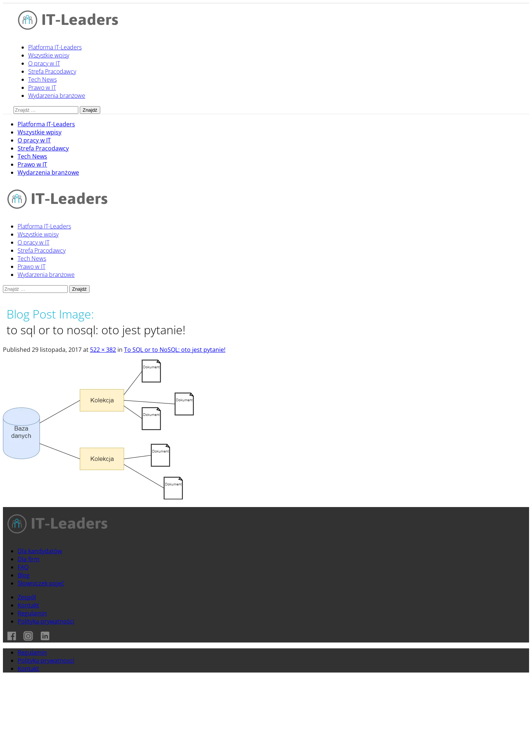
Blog (24, 575)
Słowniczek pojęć (41, 583)
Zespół (27, 597)
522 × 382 (103, 350)
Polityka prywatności (46, 621)
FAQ (23, 567)
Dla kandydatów (40, 551)
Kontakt (28, 605)
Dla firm (29, 559)
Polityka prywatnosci (46, 660)
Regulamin (32, 613)
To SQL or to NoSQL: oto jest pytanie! (175, 350)
